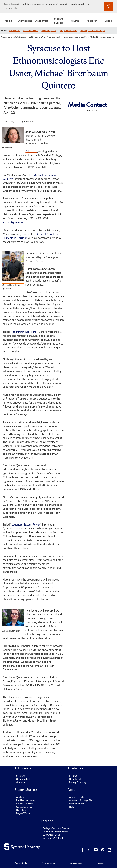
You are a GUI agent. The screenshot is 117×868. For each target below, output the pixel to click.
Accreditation (49, 863)
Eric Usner (31, 151)
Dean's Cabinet (77, 804)
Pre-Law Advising (25, 804)
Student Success (58, 21)
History (73, 807)
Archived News (31, 30)
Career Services (24, 807)
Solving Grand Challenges (93, 30)
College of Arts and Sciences (57, 828)
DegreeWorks (23, 813)
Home (8, 21)
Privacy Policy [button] (12, 8)
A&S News (14, 30)
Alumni (75, 21)
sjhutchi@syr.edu (13, 222)
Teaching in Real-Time (24, 332)
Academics (42, 21)
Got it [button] (108, 6)
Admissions (25, 21)
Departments (76, 779)
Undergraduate (24, 779)
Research (92, 21)
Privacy (101, 863)
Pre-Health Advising (26, 800)
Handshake (22, 810)
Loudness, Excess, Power (26, 525)
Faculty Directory (78, 782)
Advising (20, 797)
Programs (74, 776)
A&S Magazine (49, 30)
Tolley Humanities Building (55, 832)
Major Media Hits (68, 30)
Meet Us (20, 776)
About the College (78, 797)
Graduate (21, 782)
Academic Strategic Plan (81, 800)
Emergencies (76, 863)
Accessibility (21, 863)
